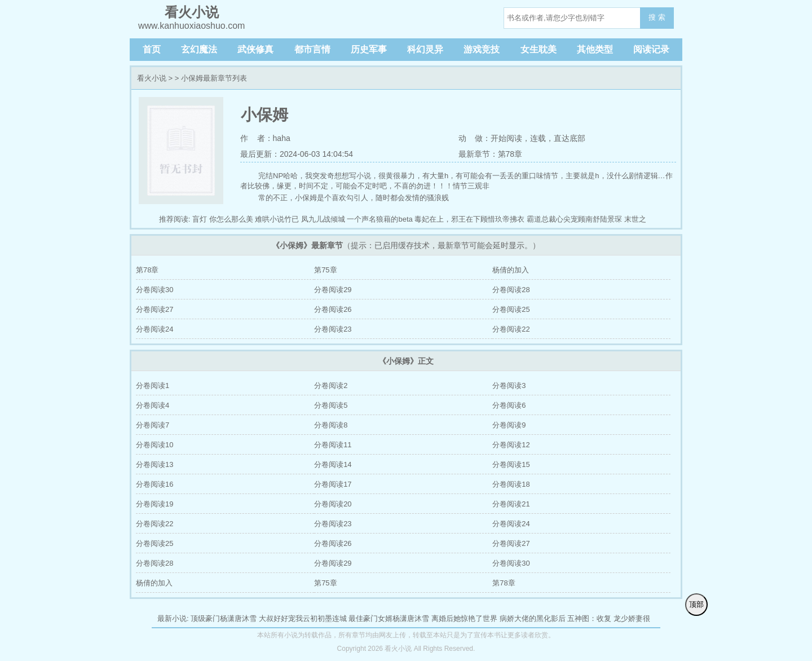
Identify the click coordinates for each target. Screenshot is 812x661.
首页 (152, 49)
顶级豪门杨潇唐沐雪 (224, 618)
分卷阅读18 (511, 484)
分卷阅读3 (509, 385)
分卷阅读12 (511, 445)
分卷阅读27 (155, 309)
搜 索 (657, 17)
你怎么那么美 (231, 219)
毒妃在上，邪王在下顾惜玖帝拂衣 (469, 219)
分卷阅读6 (509, 405)
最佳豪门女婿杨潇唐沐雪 (389, 618)
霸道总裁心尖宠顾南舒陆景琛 (574, 219)
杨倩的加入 (511, 270)
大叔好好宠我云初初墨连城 (303, 618)
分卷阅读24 (155, 329)
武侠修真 (255, 49)
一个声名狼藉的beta (379, 219)
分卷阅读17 (333, 484)
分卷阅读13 (155, 464)
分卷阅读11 (333, 445)
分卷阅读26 (333, 309)
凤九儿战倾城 (323, 219)
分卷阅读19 (155, 504)
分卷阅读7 (153, 425)
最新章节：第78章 (491, 154)
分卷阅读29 (333, 290)
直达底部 (570, 138)
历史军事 (369, 49)
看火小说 (152, 78)
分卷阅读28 (511, 290)
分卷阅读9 (509, 425)
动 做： (475, 138)
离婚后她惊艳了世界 (464, 618)
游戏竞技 (482, 49)
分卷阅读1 (153, 385)
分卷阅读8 (331, 425)
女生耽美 (539, 49)
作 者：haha (265, 138)
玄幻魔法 (199, 49)
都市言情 (312, 49)
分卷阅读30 (155, 290)
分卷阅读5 (331, 405)
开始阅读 (506, 138)
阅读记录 (651, 49)
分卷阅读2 (331, 385)
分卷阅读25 (511, 309)
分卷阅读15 (511, 464)
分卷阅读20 (333, 504)
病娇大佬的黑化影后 (533, 618)
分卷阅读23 (333, 329)
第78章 (147, 270)
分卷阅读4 (153, 405)
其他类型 (595, 49)
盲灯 (200, 219)
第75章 (325, 270)
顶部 (696, 604)
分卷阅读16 (155, 484)
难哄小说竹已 (277, 219)
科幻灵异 (425, 49)
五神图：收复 (589, 618)
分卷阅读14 (333, 464)
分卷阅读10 (155, 445)
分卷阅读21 (511, 504)
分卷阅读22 (511, 329)
